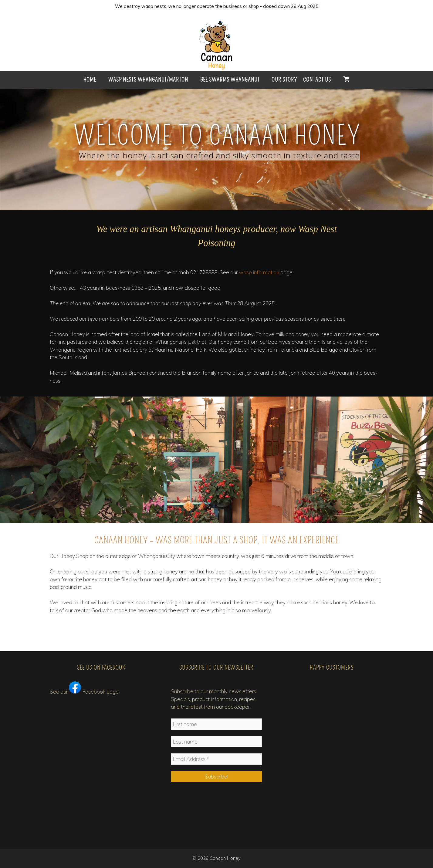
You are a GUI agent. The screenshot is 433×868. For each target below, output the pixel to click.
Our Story (284, 80)
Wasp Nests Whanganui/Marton (148, 80)
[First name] (216, 724)
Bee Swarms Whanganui (230, 80)
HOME (90, 80)
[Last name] (216, 742)
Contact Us (317, 80)
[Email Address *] (216, 759)
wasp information (259, 272)
